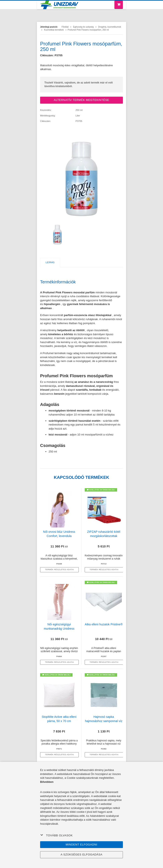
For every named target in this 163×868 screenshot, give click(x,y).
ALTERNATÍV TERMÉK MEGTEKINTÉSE (82, 100)
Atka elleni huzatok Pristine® (104, 624)
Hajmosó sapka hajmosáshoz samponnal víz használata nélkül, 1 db (104, 721)
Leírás (50, 262)
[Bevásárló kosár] (119, 5)
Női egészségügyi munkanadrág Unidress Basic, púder (59, 629)
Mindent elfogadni (82, 845)
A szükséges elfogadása (81, 855)
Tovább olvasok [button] (56, 835)
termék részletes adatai (59, 570)
